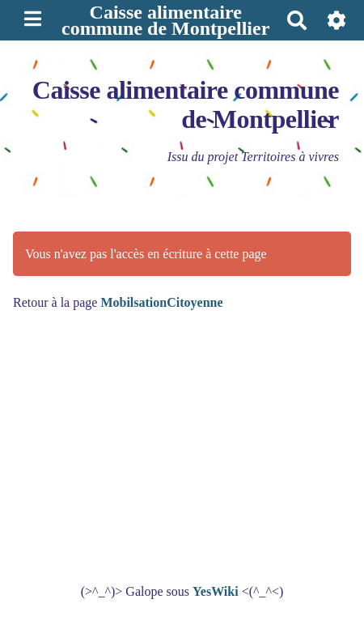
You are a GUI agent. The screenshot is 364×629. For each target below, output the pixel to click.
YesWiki (216, 591)
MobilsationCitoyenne (161, 302)
